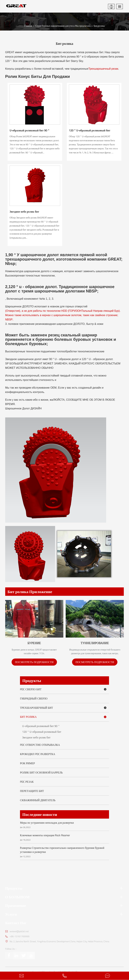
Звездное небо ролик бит (24, 211)
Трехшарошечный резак (103, 68)
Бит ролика (99, 25)
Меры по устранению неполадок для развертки (47, 822)
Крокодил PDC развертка (38, 753)
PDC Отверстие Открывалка (40, 744)
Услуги (65, 913)
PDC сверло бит (64, 688)
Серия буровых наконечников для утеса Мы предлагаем (63, 25)
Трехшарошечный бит (64, 707)
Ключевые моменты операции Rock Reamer (45, 834)
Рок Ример (27, 762)
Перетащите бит (32, 790)
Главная (28, 25)
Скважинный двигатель (38, 799)
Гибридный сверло (34, 698)
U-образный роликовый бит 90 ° (29, 129)
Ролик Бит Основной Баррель (41, 772)
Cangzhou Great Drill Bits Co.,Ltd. (60, 971)
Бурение (34, 642)
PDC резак (27, 781)
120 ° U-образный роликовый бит (90, 129)
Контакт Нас (16, 922)
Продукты (32, 680)
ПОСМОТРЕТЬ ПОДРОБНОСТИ (34, 661)
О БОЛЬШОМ (65, 896)
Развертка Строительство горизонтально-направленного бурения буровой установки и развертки (62, 849)
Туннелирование (95, 642)
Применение (65, 905)
